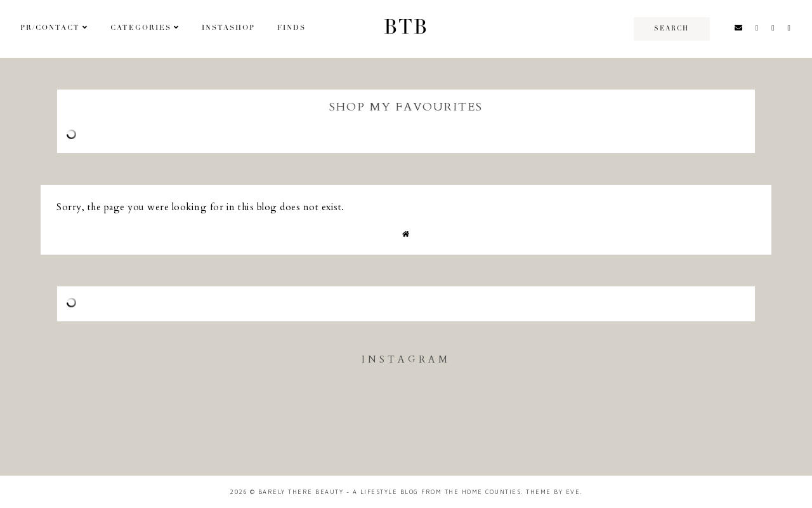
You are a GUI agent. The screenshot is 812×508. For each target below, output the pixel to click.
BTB (406, 29)
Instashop (228, 28)
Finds (291, 28)
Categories (141, 28)
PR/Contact (50, 28)
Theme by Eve (553, 492)
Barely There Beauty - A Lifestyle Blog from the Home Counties (390, 492)
